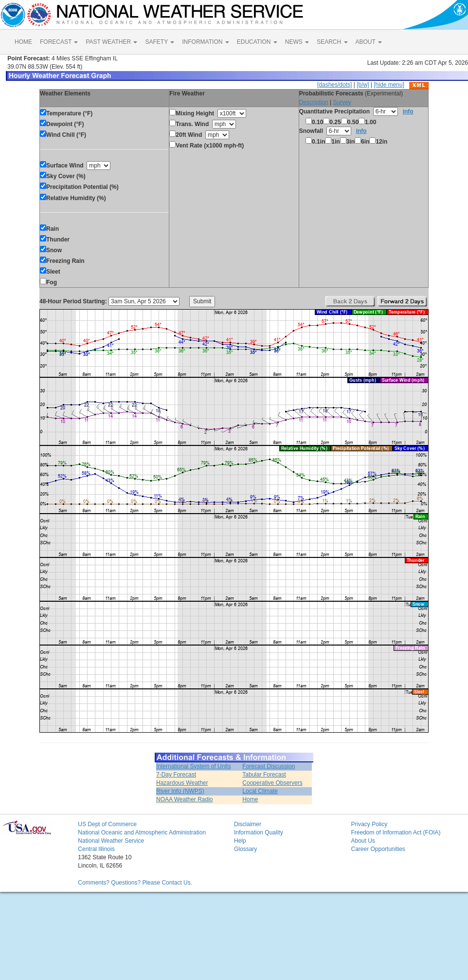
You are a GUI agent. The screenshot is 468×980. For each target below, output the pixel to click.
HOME (23, 42)
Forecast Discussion (269, 766)
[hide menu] (389, 85)
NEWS (297, 42)
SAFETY (160, 42)
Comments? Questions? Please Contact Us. (135, 883)
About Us (363, 841)
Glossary (245, 849)
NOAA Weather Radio (185, 799)
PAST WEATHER (111, 42)
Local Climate (260, 791)
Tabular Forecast (264, 775)
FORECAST (59, 42)
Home (250, 799)
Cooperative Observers (272, 783)
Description (314, 102)
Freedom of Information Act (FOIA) (396, 832)
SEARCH (332, 42)
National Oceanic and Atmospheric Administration (142, 832)
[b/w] (363, 85)
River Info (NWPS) (180, 791)
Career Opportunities (378, 849)
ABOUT (369, 42)
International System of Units (193, 766)
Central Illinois (96, 849)
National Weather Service (111, 841)
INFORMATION (205, 42)
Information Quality (259, 832)
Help (240, 841)
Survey (342, 102)
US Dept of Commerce (107, 824)
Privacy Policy (369, 824)
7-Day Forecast (176, 775)
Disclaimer (248, 824)
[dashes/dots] (334, 85)
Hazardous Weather (182, 783)
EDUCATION (257, 42)
